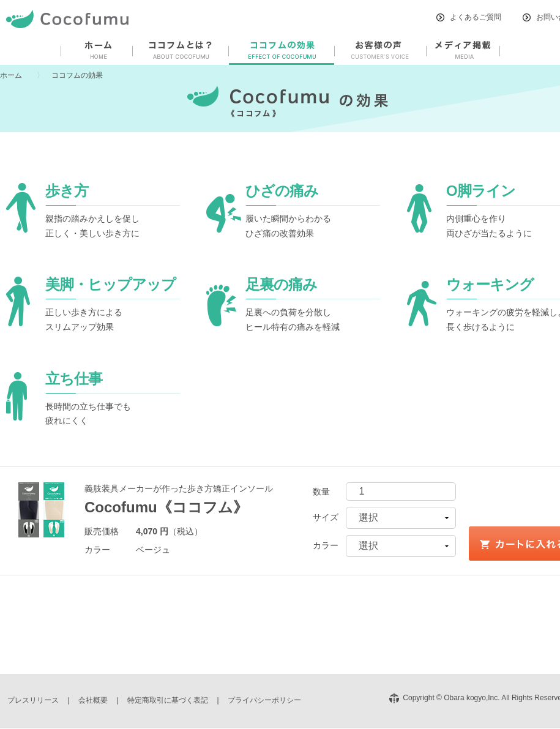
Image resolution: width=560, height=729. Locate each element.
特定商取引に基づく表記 (168, 700)
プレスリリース (33, 700)
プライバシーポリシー (264, 700)
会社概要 (93, 700)
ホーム (11, 75)
